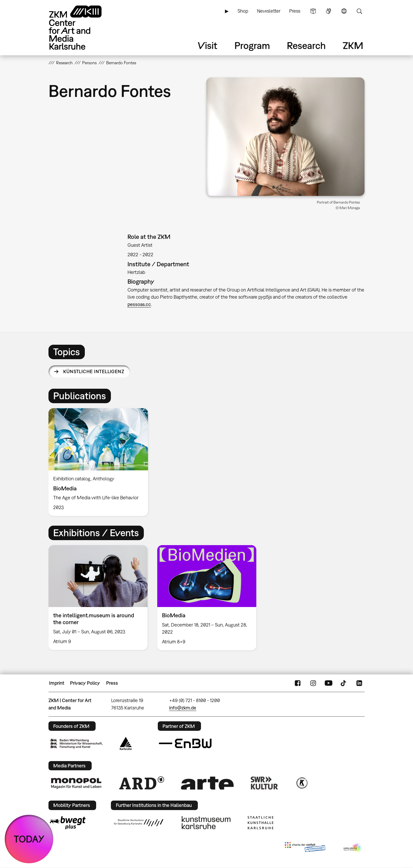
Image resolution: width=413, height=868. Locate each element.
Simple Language (313, 11)
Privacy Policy (85, 683)
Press (295, 11)
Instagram (313, 683)
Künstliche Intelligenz (94, 371)
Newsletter (269, 11)
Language (344, 11)
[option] (101, 462)
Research (306, 45)
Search (359, 11)
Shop (243, 11)
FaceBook (298, 683)
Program (252, 45)
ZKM (353, 45)
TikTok (344, 683)
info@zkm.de (183, 708)
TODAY (29, 839)
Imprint (57, 683)
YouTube (328, 683)
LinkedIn (359, 683)
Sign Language (328, 11)
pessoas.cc (139, 304)
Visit (208, 45)
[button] (286, 137)
